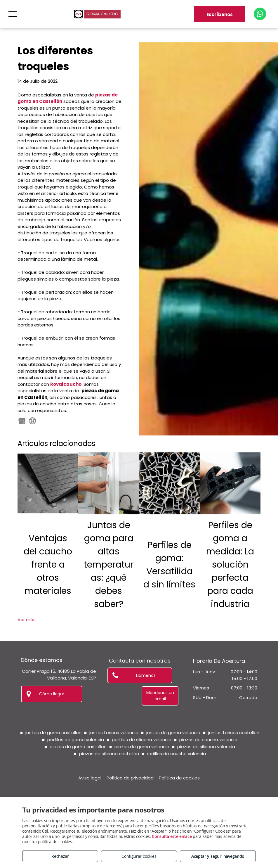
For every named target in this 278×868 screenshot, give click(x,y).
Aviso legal (90, 778)
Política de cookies (179, 778)
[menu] (13, 14)
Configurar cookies (139, 856)
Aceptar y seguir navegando (218, 856)
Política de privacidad (130, 778)
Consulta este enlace (172, 836)
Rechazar (60, 856)
